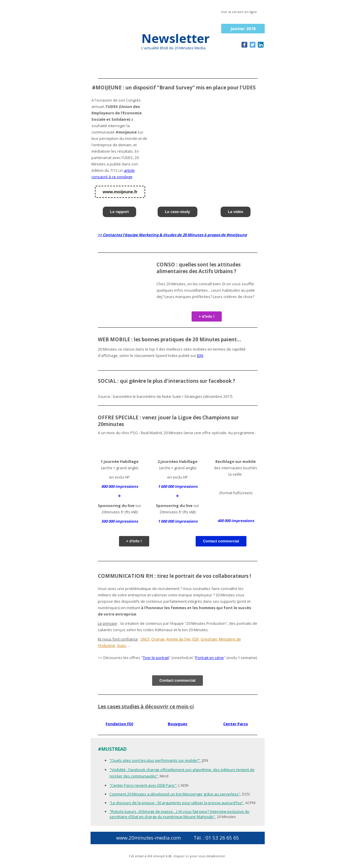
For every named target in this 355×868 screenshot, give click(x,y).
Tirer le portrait (156, 658)
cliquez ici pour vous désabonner (199, 856)
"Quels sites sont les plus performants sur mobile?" (155, 760)
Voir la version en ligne (239, 12)
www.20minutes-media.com (148, 838)
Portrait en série (210, 658)
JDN (200, 355)
